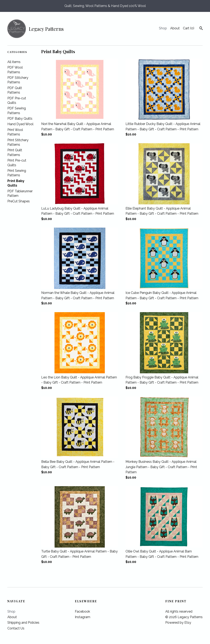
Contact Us (16, 628)
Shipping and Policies (23, 623)
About (175, 28)
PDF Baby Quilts (20, 119)
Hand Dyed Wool (20, 124)
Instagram (83, 617)
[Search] (201, 29)
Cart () (189, 28)
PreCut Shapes (19, 201)
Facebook (82, 611)
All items (14, 62)
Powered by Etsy (178, 623)
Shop (163, 28)
